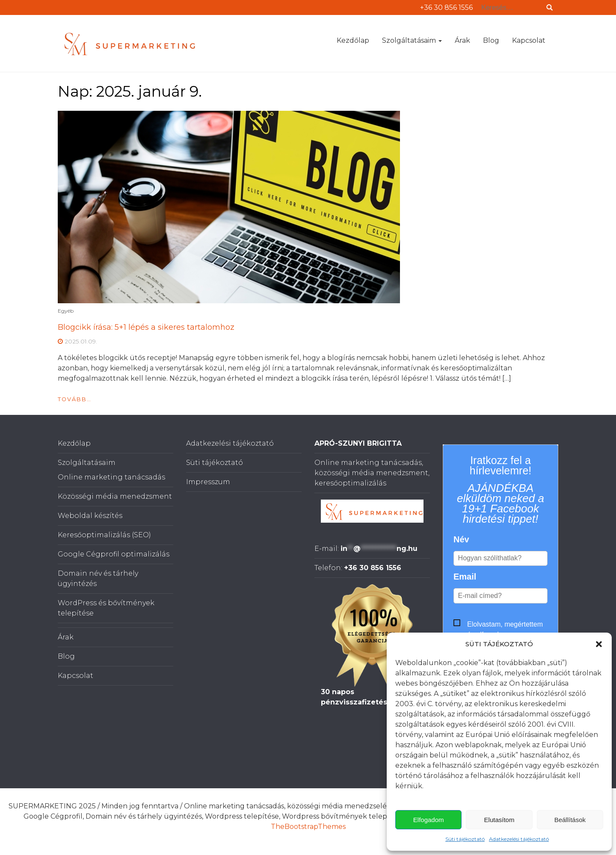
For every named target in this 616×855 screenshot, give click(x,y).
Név (461, 539)
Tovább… (75, 399)
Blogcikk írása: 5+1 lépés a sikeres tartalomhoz (146, 327)
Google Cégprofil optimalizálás (114, 554)
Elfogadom (429, 820)
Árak (462, 40)
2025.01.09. (81, 341)
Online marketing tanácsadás (111, 477)
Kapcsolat (529, 40)
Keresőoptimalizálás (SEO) (104, 535)
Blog (491, 40)
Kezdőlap (353, 40)
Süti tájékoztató (465, 839)
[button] (599, 644)
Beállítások (570, 820)
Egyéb (66, 311)
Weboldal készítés (90, 516)
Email (465, 577)
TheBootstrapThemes (308, 827)
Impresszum (208, 482)
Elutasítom (499, 820)
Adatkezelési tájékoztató (519, 839)
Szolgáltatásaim (412, 40)
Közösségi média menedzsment (115, 496)
